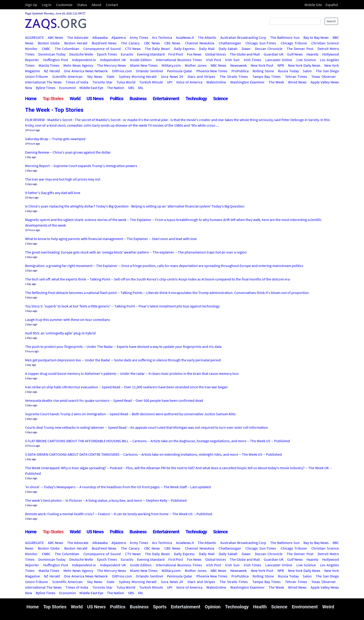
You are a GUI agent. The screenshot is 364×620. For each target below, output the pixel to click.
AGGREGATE (34, 37)
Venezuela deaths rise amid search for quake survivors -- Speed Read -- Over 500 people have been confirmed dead (114, 400)
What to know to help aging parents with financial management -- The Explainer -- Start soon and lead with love (111, 239)
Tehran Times (296, 76)
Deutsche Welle (81, 54)
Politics (117, 99)
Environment (305, 607)
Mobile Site (313, 5)
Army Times (139, 37)
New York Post (262, 65)
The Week (276, 82)
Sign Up (31, 5)
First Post (176, 54)
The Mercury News (112, 65)
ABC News (56, 37)
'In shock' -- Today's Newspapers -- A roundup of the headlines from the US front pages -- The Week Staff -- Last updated (118, 487)
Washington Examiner (247, 82)
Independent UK (113, 60)
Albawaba (100, 37)
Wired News (297, 82)
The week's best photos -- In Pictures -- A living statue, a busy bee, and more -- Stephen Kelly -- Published (106, 500)
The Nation (116, 88)
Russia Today (288, 71)
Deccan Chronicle (269, 49)
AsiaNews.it (185, 37)
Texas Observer (324, 76)
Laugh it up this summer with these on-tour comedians (68, 320)
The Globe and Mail (245, 54)
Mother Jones (196, 65)
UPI (170, 82)
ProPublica (240, 71)
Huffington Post (56, 60)
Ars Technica (162, 37)
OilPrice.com (122, 71)
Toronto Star (102, 82)
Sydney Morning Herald (138, 76)
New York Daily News (304, 65)
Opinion (213, 607)
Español (332, 5)
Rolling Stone (263, 71)
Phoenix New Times (212, 71)
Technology (196, 99)
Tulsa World (126, 82)
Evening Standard (151, 54)
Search (331, 21)
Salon (307, 71)
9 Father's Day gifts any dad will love (53, 193)
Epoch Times (107, 54)
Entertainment (166, 99)
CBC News (152, 43)
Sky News (95, 76)
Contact (112, 5)
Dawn (246, 49)
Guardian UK (274, 54)
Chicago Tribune (294, 43)
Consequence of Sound (102, 49)
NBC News (218, 65)
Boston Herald (76, 43)
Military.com (171, 65)
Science (220, 99)
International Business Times (179, 60)
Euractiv (127, 54)
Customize (64, 5)
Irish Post (214, 60)
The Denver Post (300, 49)
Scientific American (68, 76)
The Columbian (67, 49)
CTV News (133, 49)
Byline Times (46, 88)
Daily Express (184, 49)
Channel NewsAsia (200, 43)
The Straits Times (234, 76)
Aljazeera (119, 37)
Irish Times (253, 60)
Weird (328, 607)
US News (95, 99)
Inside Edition (141, 60)
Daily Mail (207, 49)
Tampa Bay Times (266, 76)
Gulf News (295, 54)
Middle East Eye (91, 88)
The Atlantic (207, 37)
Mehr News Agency (78, 65)
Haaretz (312, 54)
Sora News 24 (172, 76)
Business (138, 99)
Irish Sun (232, 60)
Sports (160, 607)
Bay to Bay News (316, 37)
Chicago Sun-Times (261, 43)
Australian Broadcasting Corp (243, 37)
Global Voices (216, 54)
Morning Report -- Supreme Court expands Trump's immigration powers (81, 166)
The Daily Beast (157, 49)
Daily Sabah (228, 49)
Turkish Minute (151, 82)
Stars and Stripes (201, 76)
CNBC (46, 49)
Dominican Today (52, 54)
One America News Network (86, 71)
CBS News (172, 43)
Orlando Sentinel (149, 71)
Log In (47, 5)
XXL (141, 88)
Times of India (77, 82)
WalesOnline (216, 82)
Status (82, 5)
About (96, 5)
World (75, 99)
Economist (67, 88)
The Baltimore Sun (285, 37)
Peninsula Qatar (180, 71)
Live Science (306, 60)
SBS (131, 88)
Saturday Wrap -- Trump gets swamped (55, 139)
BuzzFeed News (104, 43)
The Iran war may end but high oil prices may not (63, 179)
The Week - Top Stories (54, 110)
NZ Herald (52, 71)
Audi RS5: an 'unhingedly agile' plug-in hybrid (60, 333)
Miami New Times (144, 65)
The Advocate (78, 37)
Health (260, 607)
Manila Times (49, 65)
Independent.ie (84, 60)
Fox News (194, 54)
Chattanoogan (230, 43)
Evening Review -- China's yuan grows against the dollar (68, 152)
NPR (281, 65)
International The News (43, 82)
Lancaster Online (279, 60)
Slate (110, 76)
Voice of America (189, 82)
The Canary (130, 43)
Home (31, 99)
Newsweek (239, 65)
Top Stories (53, 99)
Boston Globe (49, 43)
